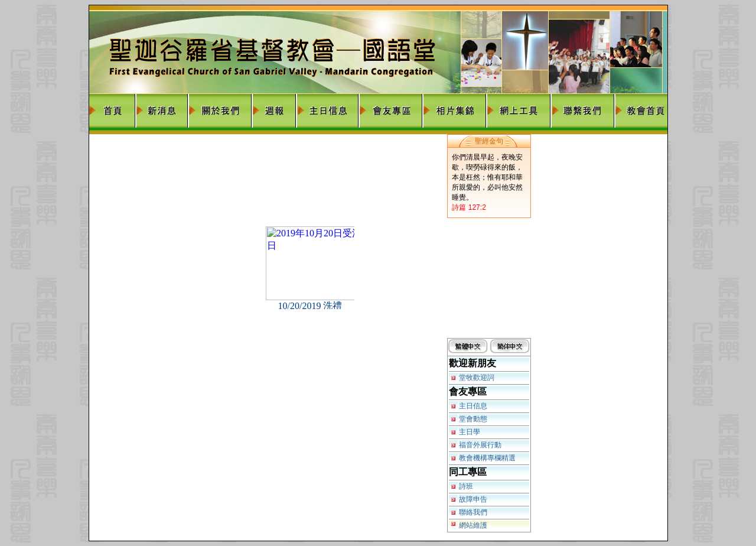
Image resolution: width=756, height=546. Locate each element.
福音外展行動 (480, 445)
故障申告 (473, 499)
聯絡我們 (473, 512)
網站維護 (473, 525)
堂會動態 (473, 419)
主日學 (470, 432)
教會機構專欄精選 (487, 458)
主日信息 (473, 406)
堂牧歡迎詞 (477, 378)
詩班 (466, 486)
